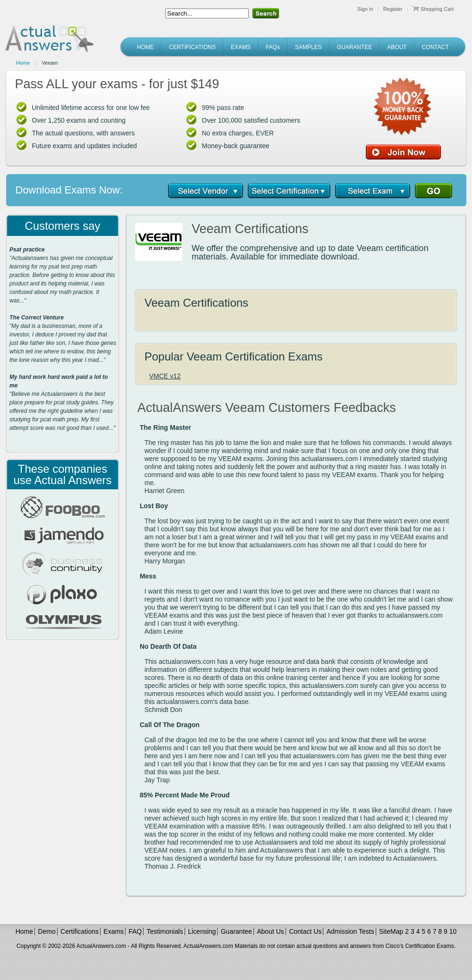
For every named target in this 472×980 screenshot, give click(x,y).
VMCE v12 (165, 376)
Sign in (365, 9)
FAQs (273, 47)
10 (453, 931)
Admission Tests (350, 931)
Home (23, 63)
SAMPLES (308, 47)
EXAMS (241, 47)
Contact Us (305, 931)
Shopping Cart (433, 9)
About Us (270, 931)
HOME (145, 47)
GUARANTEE (355, 47)
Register (393, 9)
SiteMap (391, 931)
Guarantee (236, 931)
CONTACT (435, 47)
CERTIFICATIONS (192, 47)
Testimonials (165, 931)
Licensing (202, 931)
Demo (46, 931)
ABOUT (397, 47)
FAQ (135, 931)
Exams (114, 931)
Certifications (80, 931)
